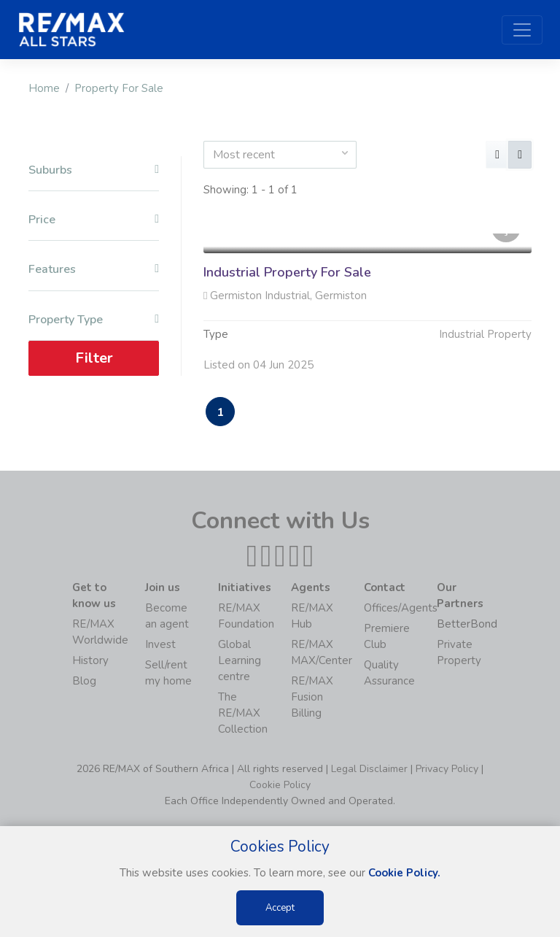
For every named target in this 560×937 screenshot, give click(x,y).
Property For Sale (119, 88)
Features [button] (94, 270)
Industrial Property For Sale (287, 272)
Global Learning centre (240, 660)
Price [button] (94, 220)
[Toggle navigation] (522, 30)
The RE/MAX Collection (243, 713)
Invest (160, 644)
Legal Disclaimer (369, 769)
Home (44, 88)
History (90, 660)
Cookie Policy (280, 785)
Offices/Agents (401, 608)
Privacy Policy (447, 769)
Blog (84, 681)
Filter (94, 358)
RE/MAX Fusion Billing (312, 697)
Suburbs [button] (94, 170)
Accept (280, 908)
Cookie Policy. (404, 873)
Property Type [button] (94, 320)
